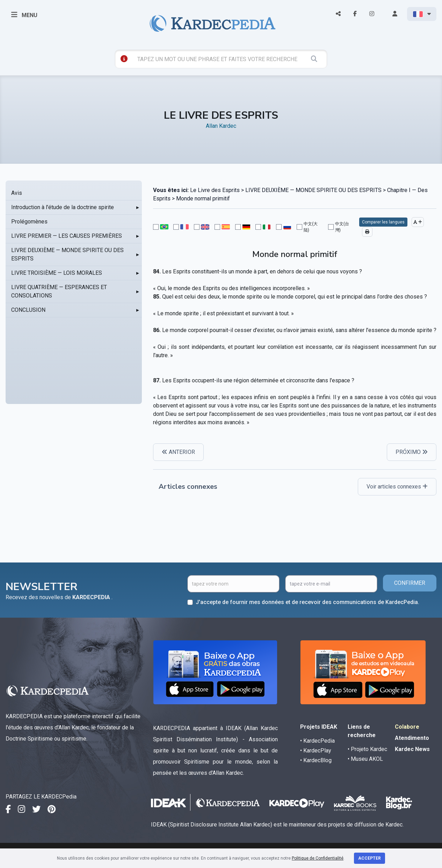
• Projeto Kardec (367, 749)
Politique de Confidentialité (318, 858)
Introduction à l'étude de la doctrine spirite (63, 207)
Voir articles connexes (397, 487)
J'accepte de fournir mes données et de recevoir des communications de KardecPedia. (307, 602)
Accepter (369, 858)
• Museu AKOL (365, 759)
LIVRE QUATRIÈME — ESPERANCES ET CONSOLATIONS (59, 291)
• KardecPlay (316, 751)
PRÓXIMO (412, 452)
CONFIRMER (410, 583)
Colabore (407, 727)
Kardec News (412, 749)
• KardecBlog (316, 760)
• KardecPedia (317, 741)
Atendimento (412, 738)
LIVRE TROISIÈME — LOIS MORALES (57, 273)
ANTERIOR (178, 452)
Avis (17, 193)
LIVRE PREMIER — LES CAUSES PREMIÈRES (67, 236)
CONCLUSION (28, 310)
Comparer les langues (383, 222)
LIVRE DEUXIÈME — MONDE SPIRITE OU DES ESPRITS (67, 254)
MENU (24, 15)
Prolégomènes (29, 222)
